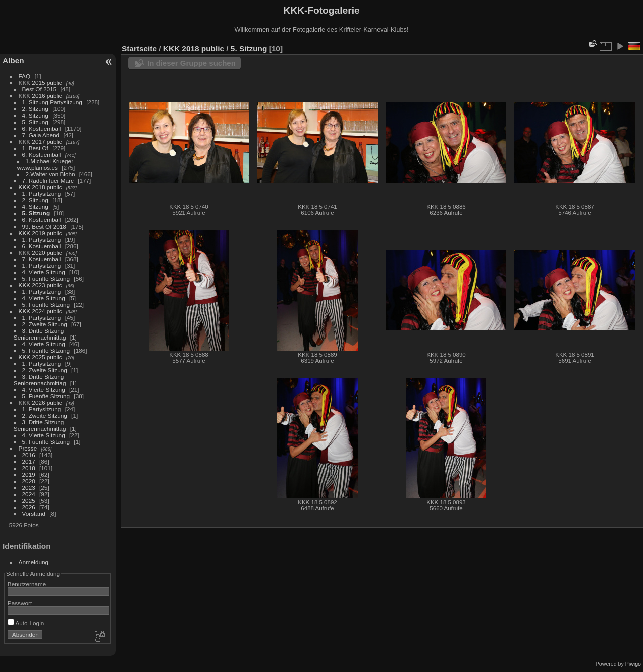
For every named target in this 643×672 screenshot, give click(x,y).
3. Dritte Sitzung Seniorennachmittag (40, 334)
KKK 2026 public (40, 403)
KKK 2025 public (40, 357)
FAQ (25, 76)
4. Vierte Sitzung (44, 272)
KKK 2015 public (40, 83)
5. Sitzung (35, 122)
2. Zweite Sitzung (45, 324)
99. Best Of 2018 (44, 226)
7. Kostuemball (42, 259)
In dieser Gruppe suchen (191, 63)
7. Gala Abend (41, 135)
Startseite (139, 48)
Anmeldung (34, 562)
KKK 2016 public (40, 96)
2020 (29, 481)
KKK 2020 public (40, 252)
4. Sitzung (35, 115)
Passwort (20, 603)
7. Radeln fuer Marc (48, 181)
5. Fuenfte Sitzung (46, 278)
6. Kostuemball (42, 128)
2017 (29, 461)
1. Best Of (35, 148)
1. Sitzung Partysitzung (52, 102)
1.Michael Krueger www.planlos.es (45, 164)
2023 (29, 487)
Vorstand (34, 514)
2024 (29, 494)
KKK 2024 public (40, 311)
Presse (28, 448)
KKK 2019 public (40, 233)
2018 (29, 468)
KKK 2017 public (40, 141)
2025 (29, 500)
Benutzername (27, 584)
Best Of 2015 (39, 89)
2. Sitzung (35, 109)
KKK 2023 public (40, 285)
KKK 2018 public (40, 187)
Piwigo (633, 664)
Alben (13, 61)
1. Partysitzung (42, 194)
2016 (29, 455)
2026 (29, 507)
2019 (29, 474)
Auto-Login (26, 623)
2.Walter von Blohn (50, 174)
